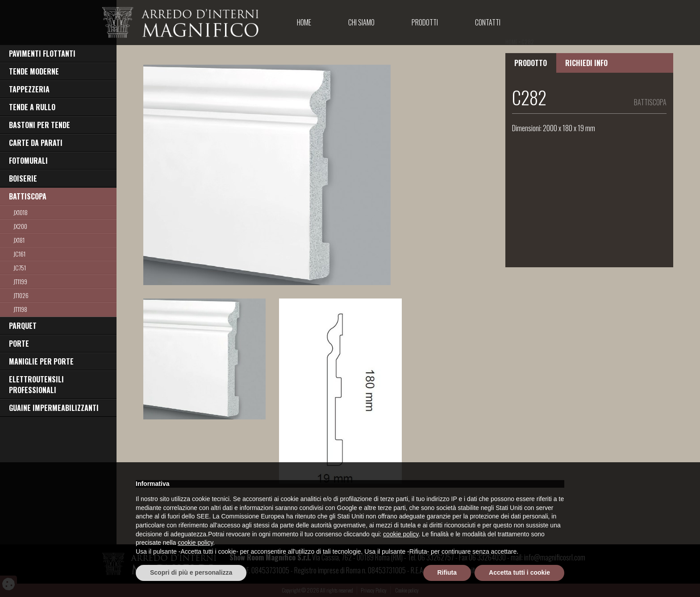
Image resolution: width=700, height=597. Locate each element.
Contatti (488, 22)
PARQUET (23, 326)
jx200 (20, 226)
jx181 (19, 240)
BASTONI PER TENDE (40, 125)
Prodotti (425, 22)
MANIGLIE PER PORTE (41, 361)
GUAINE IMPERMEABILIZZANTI (54, 408)
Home (304, 22)
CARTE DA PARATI (36, 143)
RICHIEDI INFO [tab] (586, 63)
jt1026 (21, 295)
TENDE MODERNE (34, 71)
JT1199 (20, 281)
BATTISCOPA (28, 196)
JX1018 (21, 212)
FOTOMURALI (28, 161)
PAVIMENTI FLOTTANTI (42, 54)
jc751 (20, 267)
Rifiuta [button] (447, 572)
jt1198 (20, 309)
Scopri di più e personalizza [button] (191, 572)
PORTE (19, 344)
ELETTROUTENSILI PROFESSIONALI (36, 385)
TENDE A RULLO (32, 107)
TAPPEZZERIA (29, 89)
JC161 (19, 254)
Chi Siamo (361, 22)
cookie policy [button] (401, 534)
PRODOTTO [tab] (531, 63)
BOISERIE (23, 178)
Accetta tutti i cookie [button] (519, 572)
